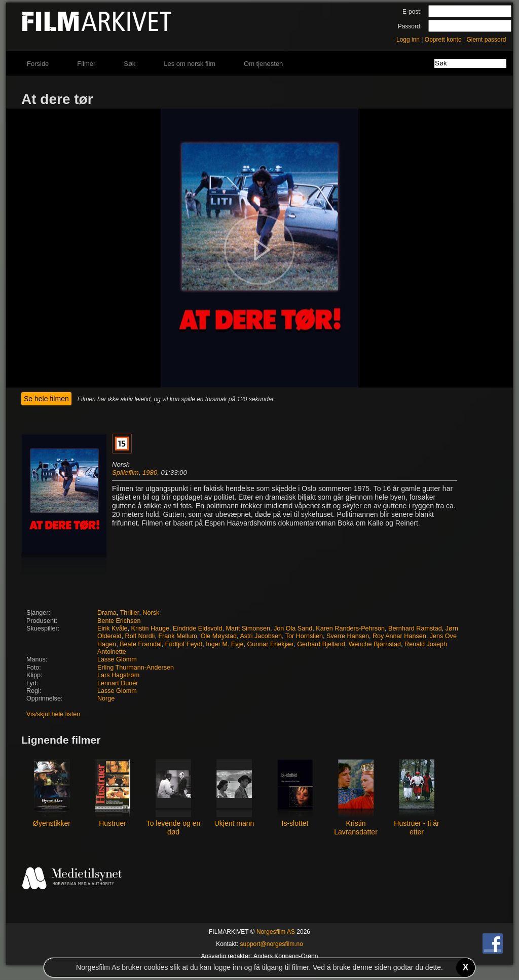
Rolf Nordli (140, 636)
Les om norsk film (190, 64)
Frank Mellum (177, 636)
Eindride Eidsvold (197, 628)
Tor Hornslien (304, 636)
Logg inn (408, 40)
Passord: (410, 26)
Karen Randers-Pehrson (350, 628)
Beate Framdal (141, 644)
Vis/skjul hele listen (53, 714)
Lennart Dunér (118, 683)
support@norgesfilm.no (272, 944)
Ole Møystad (219, 636)
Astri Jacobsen (261, 636)
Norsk (151, 613)
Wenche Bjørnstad (375, 644)
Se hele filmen (46, 399)
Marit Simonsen (248, 628)
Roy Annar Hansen (399, 636)
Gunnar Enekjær (270, 644)
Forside (38, 64)
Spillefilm (125, 473)
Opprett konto (443, 40)
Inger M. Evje (225, 644)
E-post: (412, 12)
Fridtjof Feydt (184, 644)
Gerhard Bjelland (321, 644)
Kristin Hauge (151, 628)
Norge (106, 698)
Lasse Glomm (117, 659)
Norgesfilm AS (276, 932)
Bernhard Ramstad (415, 628)
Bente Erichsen (119, 621)
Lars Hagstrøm (118, 675)
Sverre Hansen (348, 636)
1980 (150, 473)
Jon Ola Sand (293, 628)
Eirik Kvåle (113, 628)
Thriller (130, 613)
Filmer (86, 64)
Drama (107, 613)
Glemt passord (486, 40)
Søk (129, 64)
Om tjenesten (263, 64)
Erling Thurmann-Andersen (136, 668)
